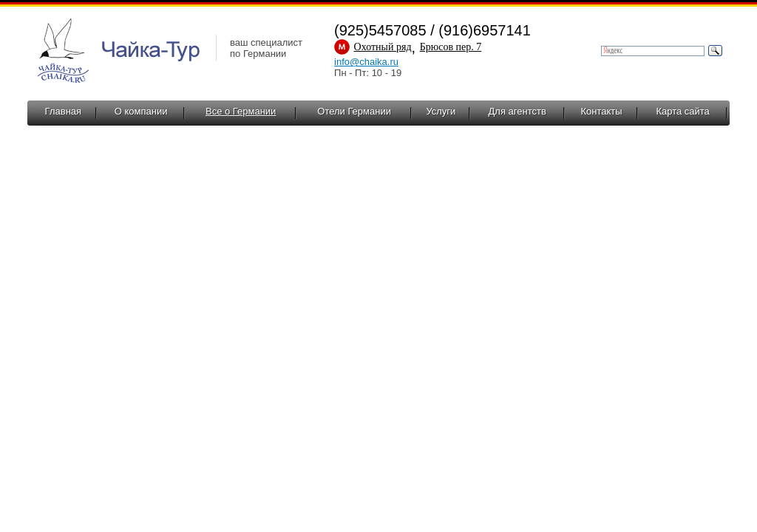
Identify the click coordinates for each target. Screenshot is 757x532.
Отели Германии (354, 111)
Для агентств (517, 111)
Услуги (441, 111)
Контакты (601, 111)
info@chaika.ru (366, 62)
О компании (141, 111)
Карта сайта (682, 111)
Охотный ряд (383, 47)
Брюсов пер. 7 (451, 47)
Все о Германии (241, 111)
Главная (63, 111)
